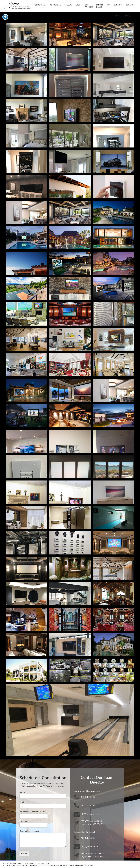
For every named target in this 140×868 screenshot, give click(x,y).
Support (118, 5)
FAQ (109, 5)
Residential (39, 5)
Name (23, 792)
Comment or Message (30, 831)
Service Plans (100, 6)
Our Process (89, 6)
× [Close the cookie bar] (138, 862)
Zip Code (24, 822)
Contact (130, 5)
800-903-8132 (88, 797)
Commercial (55, 5)
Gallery (68, 5)
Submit (24, 854)
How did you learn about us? (33, 812)
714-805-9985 (88, 838)
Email (23, 802)
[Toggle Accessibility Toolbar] (5, 17)
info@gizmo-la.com (90, 814)
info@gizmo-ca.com (90, 847)
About (78, 5)
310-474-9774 (88, 806)
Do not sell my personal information (78, 865)
